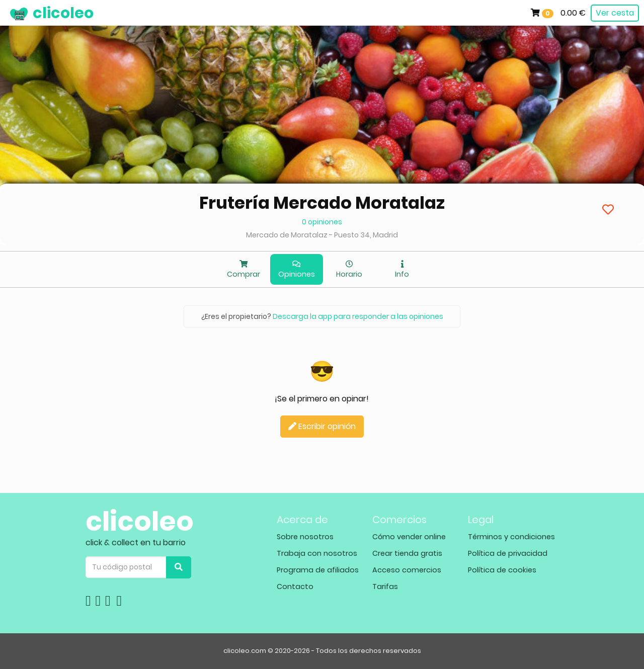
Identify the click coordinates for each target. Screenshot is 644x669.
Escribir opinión (322, 426)
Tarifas (385, 587)
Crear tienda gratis (407, 553)
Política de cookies (502, 570)
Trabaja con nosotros (317, 553)
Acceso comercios (407, 570)
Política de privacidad (508, 553)
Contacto (295, 587)
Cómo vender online (409, 537)
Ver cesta (615, 13)
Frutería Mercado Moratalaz (322, 203)
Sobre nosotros (305, 537)
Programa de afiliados (318, 570)
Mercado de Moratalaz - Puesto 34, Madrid (322, 235)
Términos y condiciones (511, 537)
